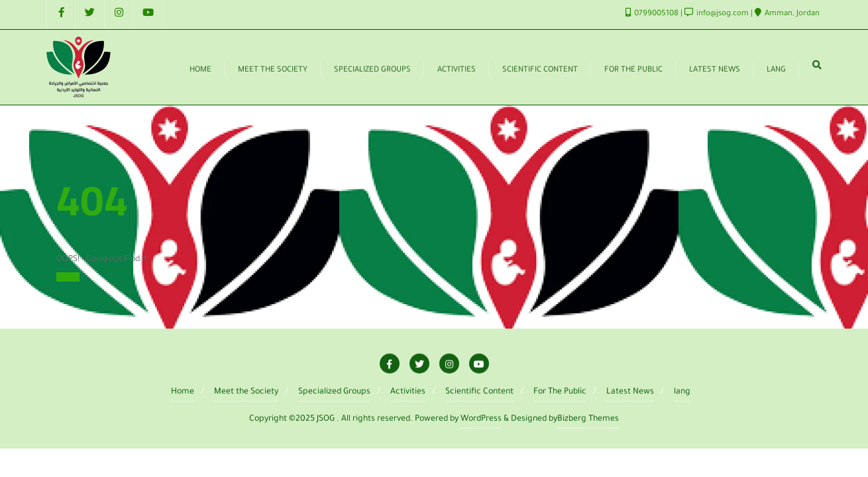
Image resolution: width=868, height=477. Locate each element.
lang (682, 392)
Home (68, 277)
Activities (408, 392)
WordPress (481, 419)
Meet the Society (246, 392)
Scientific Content (479, 392)
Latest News (630, 392)
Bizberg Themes (588, 419)
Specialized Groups (334, 392)
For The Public (560, 392)
